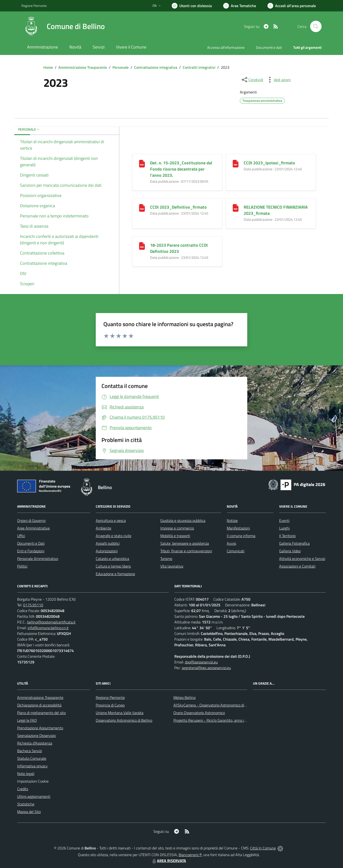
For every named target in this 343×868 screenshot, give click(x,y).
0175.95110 (33, 605)
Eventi (284, 520)
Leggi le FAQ (27, 720)
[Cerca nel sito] (316, 26)
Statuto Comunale (32, 758)
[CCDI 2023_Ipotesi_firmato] (236, 163)
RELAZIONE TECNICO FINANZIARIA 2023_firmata (276, 210)
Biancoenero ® (190, 855)
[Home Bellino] (63, 26)
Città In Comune (263, 848)
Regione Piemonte (110, 697)
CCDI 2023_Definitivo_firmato (178, 207)
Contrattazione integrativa (156, 67)
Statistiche (26, 804)
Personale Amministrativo (38, 559)
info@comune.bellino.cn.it (48, 628)
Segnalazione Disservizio (36, 736)
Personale (121, 67)
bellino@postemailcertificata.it (51, 622)
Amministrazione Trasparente (83, 67)
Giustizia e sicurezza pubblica (183, 520)
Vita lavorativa (172, 566)
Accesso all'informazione (226, 47)
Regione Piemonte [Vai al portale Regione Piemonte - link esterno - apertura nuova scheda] (34, 6)
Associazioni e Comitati (297, 566)
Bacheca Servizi (30, 751)
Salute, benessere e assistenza (185, 543)
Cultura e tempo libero (113, 566)
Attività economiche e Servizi (302, 559)
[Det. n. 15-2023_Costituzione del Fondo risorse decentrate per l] (142, 163)
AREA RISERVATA (169, 861)
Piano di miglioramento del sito (41, 713)
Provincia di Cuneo (110, 705)
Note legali (26, 774)
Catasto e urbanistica (112, 559)
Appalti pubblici (108, 543)
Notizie (232, 520)
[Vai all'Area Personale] (292, 6)
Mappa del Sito (29, 812)
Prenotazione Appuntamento (40, 728)
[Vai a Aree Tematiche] (240, 6)
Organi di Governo (31, 520)
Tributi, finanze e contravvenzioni (186, 551)
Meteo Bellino (184, 697)
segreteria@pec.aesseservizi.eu (206, 668)
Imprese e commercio (177, 528)
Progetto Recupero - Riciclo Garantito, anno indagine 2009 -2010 (225, 720)
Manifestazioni (238, 528)
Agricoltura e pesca (111, 520)
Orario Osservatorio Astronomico (199, 713)
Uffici (21, 536)
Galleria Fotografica (294, 543)
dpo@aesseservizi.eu (201, 662)
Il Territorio (287, 536)
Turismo (166, 559)
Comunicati (236, 551)
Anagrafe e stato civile (113, 536)
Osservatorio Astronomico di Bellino (124, 720)
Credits (23, 789)
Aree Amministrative (33, 528)
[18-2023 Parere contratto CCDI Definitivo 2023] (142, 245)
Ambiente (103, 528)
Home (48, 67)
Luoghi (284, 528)
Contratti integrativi (199, 67)
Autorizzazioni (107, 551)
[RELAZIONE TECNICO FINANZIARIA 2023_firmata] (236, 207)
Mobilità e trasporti (175, 536)
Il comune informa (241, 536)
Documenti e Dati (31, 543)
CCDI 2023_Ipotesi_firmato (269, 163)
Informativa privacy (32, 766)
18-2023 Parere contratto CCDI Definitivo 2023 (179, 248)
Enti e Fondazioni (31, 551)
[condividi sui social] (252, 80)
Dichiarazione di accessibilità (39, 705)
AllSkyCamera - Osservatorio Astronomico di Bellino (215, 705)
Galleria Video (290, 551)
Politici (22, 566)
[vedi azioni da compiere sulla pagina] (278, 80)
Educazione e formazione (115, 574)
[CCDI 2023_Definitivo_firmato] (142, 207)
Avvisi (231, 543)
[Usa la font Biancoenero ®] (192, 6)
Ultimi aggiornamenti (34, 796)
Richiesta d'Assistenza (35, 743)
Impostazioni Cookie (33, 781)
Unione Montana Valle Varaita (120, 713)
